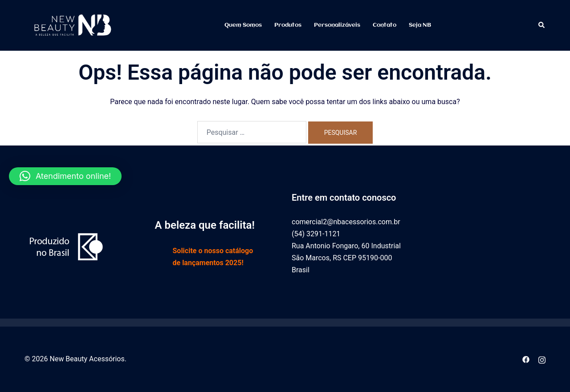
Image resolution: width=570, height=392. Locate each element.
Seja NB (420, 25)
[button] (542, 25)
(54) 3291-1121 (316, 234)
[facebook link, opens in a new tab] (526, 359)
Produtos (288, 25)
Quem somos (243, 25)
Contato (385, 25)
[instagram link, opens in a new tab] (542, 359)
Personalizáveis (337, 25)
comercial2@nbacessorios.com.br (346, 222)
